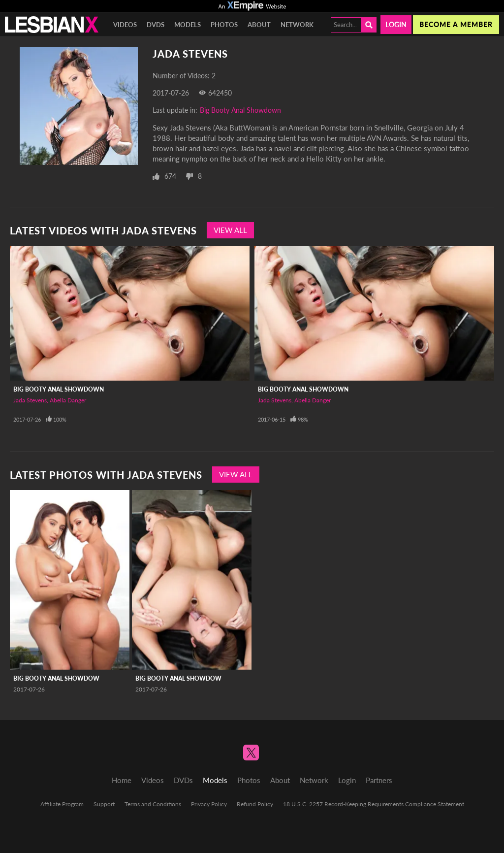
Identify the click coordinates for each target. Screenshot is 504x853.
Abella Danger (68, 400)
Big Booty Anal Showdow (56, 678)
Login (396, 24)
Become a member (456, 24)
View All (230, 230)
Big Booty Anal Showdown (240, 110)
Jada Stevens (30, 400)
